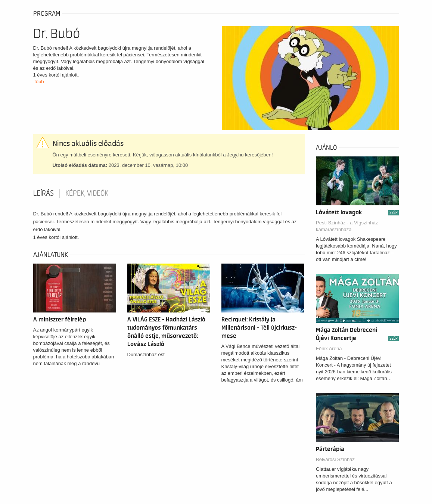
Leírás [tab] (43, 193)
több (39, 82)
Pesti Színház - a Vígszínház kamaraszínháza (347, 226)
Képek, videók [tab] (87, 193)
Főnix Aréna (329, 349)
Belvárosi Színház (335, 459)
